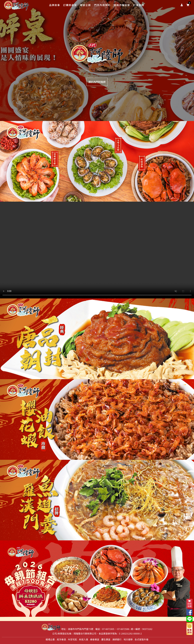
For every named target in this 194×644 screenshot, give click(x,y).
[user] (182, 5)
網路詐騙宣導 (122, 5)
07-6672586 (123, 629)
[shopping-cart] (188, 5)
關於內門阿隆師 (97, 82)
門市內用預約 (102, 5)
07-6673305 (108, 629)
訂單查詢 (139, 5)
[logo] (17, 5)
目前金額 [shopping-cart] (189, 604)
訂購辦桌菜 (70, 5)
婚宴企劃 (85, 5)
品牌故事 (55, 5)
